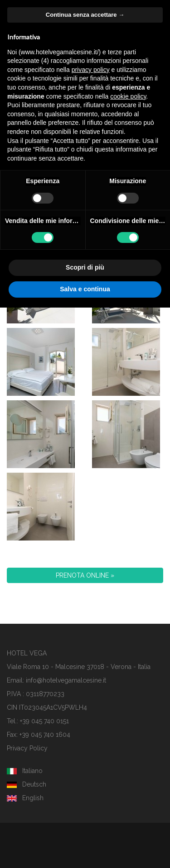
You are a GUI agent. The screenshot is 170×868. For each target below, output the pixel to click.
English (25, 798)
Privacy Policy (27, 748)
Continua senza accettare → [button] (85, 15)
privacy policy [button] (91, 70)
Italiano (25, 771)
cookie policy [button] (128, 96)
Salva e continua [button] (85, 289)
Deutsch (27, 784)
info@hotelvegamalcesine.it (66, 680)
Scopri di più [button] (85, 267)
